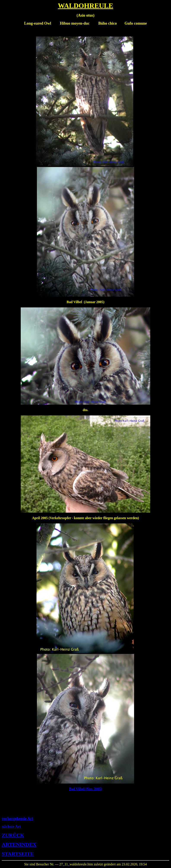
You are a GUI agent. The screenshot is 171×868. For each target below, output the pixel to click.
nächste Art (11, 827)
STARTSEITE (18, 854)
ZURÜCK (13, 835)
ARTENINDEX (19, 844)
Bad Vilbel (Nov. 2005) (86, 789)
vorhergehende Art (17, 819)
